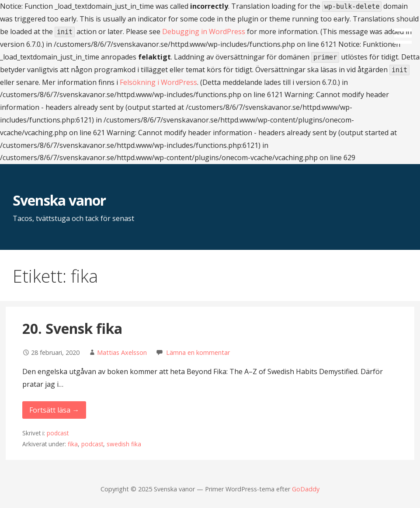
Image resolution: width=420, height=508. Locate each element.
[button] (406, 23)
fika (73, 444)
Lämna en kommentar (198, 352)
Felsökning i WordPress (158, 82)
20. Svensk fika (72, 328)
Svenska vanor (59, 200)
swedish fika (124, 444)
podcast (58, 433)
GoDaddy (306, 489)
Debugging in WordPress (204, 32)
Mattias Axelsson (122, 352)
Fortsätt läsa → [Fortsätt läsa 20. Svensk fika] (54, 410)
